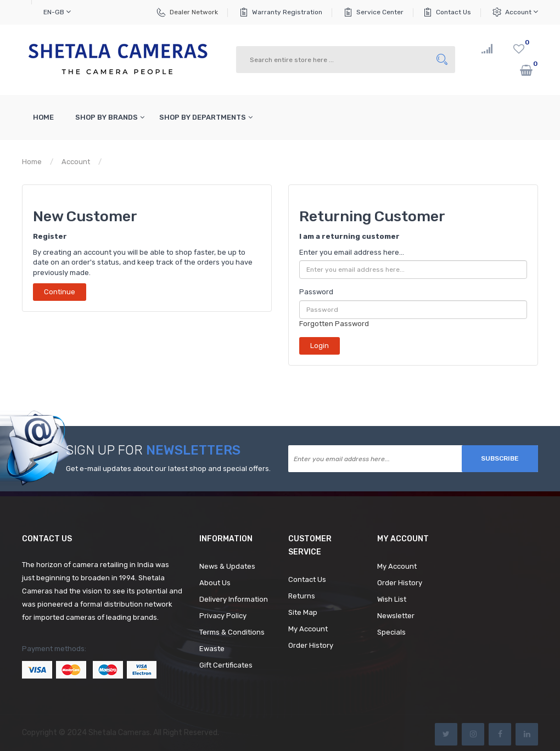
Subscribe (500, 458)
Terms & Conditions (232, 632)
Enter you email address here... (352, 252)
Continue (60, 292)
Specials (391, 632)
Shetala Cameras (119, 733)
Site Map (303, 612)
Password (316, 292)
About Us (215, 583)
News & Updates (227, 566)
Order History (311, 645)
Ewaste (212, 649)
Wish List (392, 599)
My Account (308, 629)
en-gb (57, 12)
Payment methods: (54, 649)
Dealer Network (194, 12)
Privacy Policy (223, 616)
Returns (302, 596)
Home (32, 162)
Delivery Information (234, 599)
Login (119, 162)
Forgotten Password (334, 324)
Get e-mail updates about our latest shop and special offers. (168, 469)
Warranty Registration (287, 12)
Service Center (380, 12)
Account (522, 12)
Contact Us (453, 12)
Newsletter (396, 616)
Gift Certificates (226, 665)
